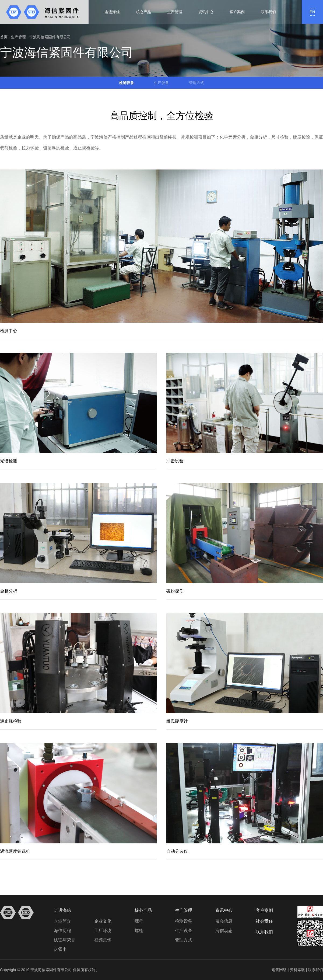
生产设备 (161, 83)
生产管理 (175, 12)
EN (312, 12)
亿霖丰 (60, 949)
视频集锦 (103, 940)
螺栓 (139, 931)
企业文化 (103, 921)
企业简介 (62, 921)
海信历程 (62, 931)
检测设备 (127, 83)
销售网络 (279, 970)
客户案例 (237, 12)
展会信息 (224, 921)
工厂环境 (103, 931)
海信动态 (224, 931)
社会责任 (264, 921)
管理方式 (196, 83)
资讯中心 (206, 12)
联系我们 (268, 12)
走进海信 (112, 12)
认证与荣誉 (65, 940)
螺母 (139, 921)
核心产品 (143, 12)
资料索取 (297, 970)
